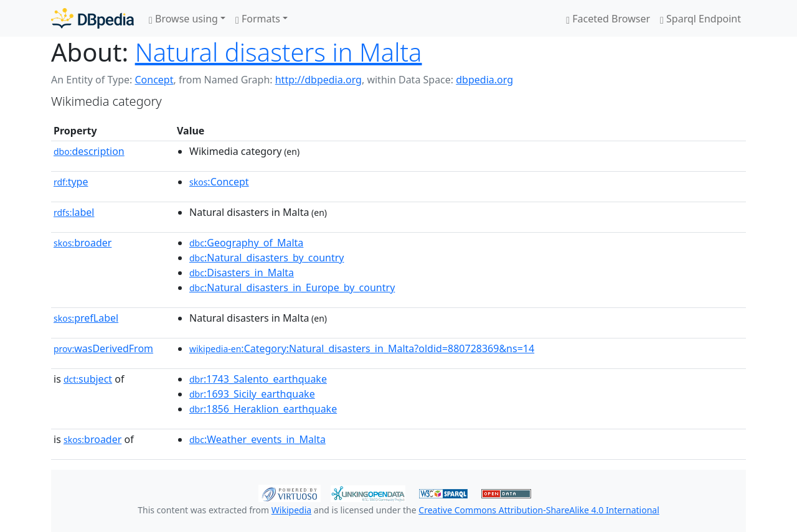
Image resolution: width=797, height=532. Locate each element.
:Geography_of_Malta (246, 243)
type (71, 182)
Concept (154, 80)
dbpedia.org (484, 80)
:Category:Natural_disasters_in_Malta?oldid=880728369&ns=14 (362, 348)
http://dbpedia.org (318, 80)
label (74, 212)
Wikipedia (291, 510)
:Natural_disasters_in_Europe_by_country (292, 287)
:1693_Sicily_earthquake (252, 394)
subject (88, 379)
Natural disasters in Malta (279, 52)
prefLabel (86, 318)
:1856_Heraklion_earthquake (263, 409)
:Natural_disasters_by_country (266, 258)
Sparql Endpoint (700, 19)
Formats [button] (258, 19)
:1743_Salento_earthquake (258, 379)
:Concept (219, 182)
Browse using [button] (183, 19)
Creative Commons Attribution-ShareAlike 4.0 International (539, 510)
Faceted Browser (608, 19)
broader (83, 243)
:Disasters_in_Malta (242, 273)
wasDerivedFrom (103, 348)
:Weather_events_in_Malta (257, 439)
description (89, 151)
